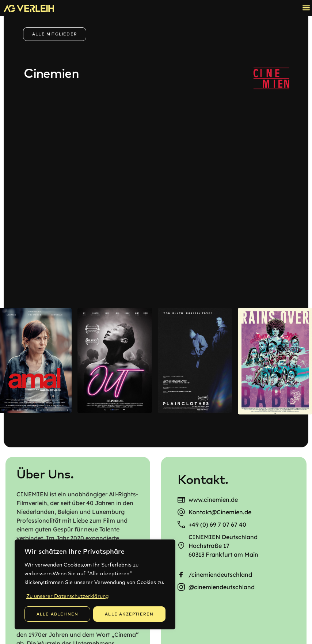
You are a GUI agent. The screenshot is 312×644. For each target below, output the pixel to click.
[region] (95, 584)
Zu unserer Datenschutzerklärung (68, 596)
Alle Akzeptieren (129, 614)
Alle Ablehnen (58, 614)
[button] (306, 7)
